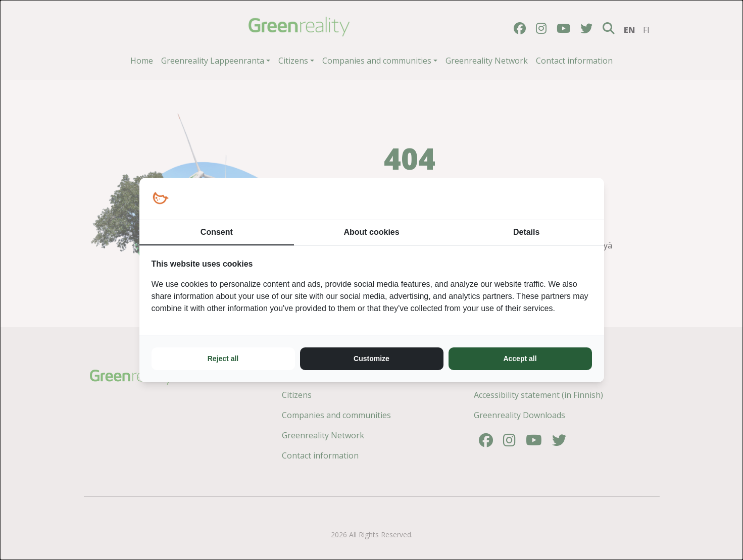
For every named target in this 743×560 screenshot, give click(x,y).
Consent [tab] (217, 232)
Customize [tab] (371, 359)
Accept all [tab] (520, 359)
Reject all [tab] (223, 359)
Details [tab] (526, 232)
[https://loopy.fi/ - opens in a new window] (160, 199)
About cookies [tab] (371, 232)
